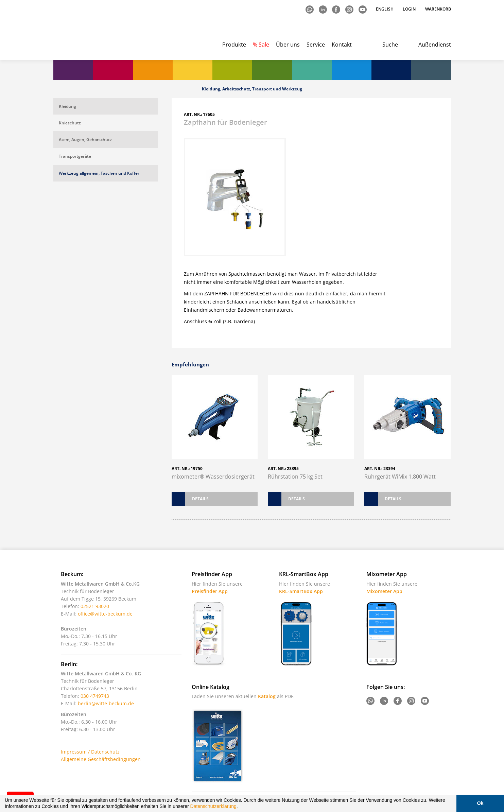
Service (316, 45)
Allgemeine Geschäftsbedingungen (101, 759)
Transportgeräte (75, 156)
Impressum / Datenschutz (90, 752)
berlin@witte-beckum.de (106, 703)
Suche (390, 45)
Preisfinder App (210, 591)
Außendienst (435, 45)
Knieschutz (70, 123)
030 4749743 (95, 696)
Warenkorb (438, 9)
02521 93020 (95, 606)
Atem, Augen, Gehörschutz (85, 140)
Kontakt (342, 45)
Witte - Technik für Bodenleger (81, 31)
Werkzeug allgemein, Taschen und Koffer (99, 173)
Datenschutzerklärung (213, 806)
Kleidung (67, 106)
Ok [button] (480, 803)
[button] (240, 807)
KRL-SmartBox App (301, 591)
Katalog (267, 696)
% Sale (261, 45)
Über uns (288, 45)
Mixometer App (384, 591)
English (385, 9)
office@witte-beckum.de (105, 614)
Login (409, 9)
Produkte (234, 45)
